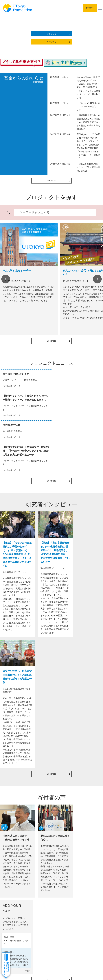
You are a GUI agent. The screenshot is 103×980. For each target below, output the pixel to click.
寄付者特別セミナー (65, 819)
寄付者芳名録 (64, 813)
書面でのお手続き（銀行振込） (15, 803)
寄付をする (51, 42)
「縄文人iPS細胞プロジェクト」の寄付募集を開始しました (88, 167)
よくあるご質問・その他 (18, 919)
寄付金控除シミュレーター (89, 811)
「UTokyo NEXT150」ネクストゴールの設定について (88, 107)
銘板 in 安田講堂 (64, 807)
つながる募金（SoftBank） (39, 818)
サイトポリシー (39, 938)
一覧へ (98, 709)
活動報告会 (63, 825)
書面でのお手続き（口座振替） (15, 818)
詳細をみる (51, 34)
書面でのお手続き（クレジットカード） (15, 811)
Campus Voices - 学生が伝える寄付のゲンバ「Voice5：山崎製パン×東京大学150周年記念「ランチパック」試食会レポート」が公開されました (88, 87)
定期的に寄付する (39, 806)
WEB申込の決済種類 (15, 797)
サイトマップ (22, 938)
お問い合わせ (79, 938)
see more (52, 181)
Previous (6, 279)
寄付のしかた (14, 897)
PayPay (37, 812)
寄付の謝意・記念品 (16, 903)
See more (51, 341)
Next (97, 279)
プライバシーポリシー (60, 938)
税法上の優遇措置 (88, 805)
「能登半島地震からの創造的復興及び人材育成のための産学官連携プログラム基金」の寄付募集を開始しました (88, 122)
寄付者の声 (13, 914)
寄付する (90, 8)
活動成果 (12, 908)
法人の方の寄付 (39, 799)
